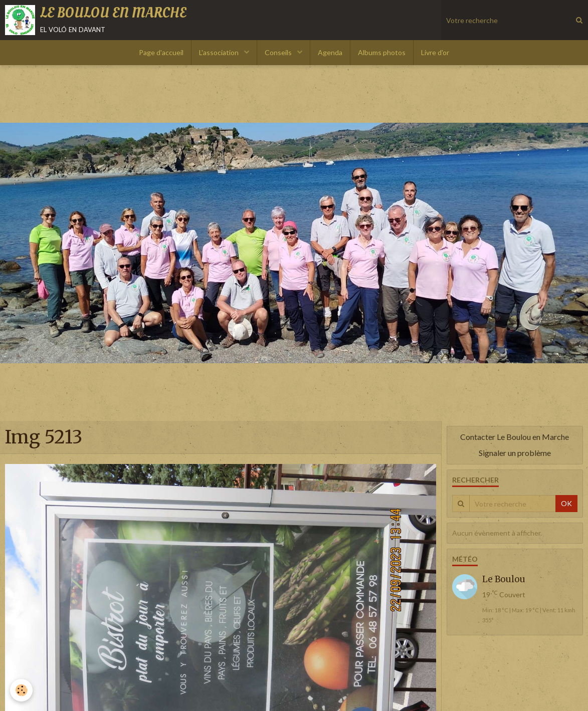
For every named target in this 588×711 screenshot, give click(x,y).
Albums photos (382, 52)
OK (566, 503)
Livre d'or (435, 52)
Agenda (330, 52)
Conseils (279, 52)
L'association (220, 52)
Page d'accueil (161, 52)
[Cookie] (21, 690)
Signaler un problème (515, 453)
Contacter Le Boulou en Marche (515, 437)
